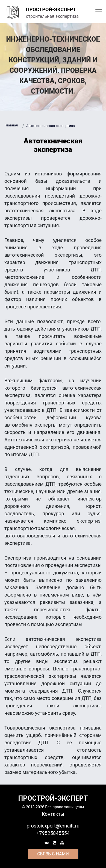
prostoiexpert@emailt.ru (53, 826)
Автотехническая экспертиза (51, 126)
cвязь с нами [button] (53, 854)
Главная (11, 125)
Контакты (53, 814)
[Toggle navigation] (99, 12)
